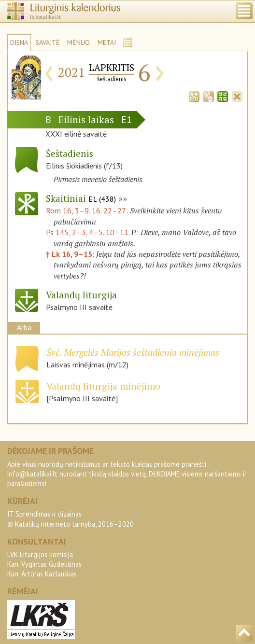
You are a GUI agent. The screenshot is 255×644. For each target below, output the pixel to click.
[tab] (194, 96)
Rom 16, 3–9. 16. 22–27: (88, 210)
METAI (107, 42)
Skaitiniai (81, 198)
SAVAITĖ (48, 42)
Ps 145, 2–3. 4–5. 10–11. (88, 232)
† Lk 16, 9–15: (71, 254)
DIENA (19, 42)
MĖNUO (78, 42)
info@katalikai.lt (32, 474)
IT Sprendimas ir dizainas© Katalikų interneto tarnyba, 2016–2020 (71, 519)
